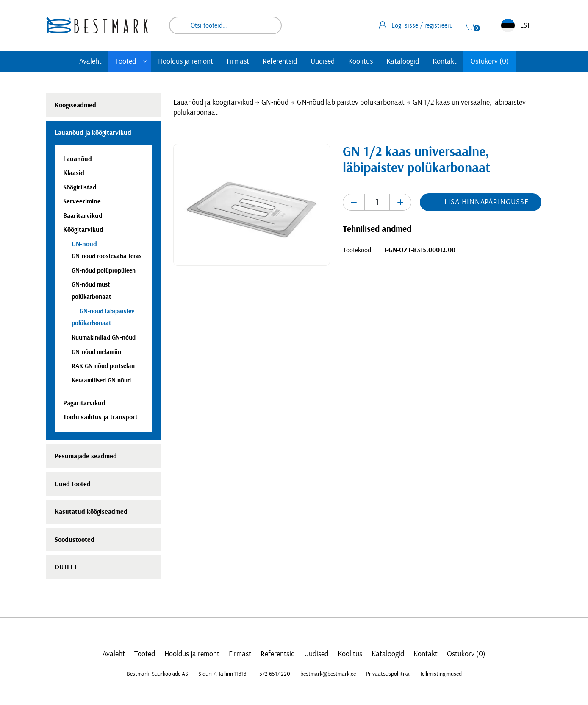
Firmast (238, 61)
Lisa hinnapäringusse (486, 202)
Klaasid (74, 173)
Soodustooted (75, 540)
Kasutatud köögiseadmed (91, 512)
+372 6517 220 (273, 674)
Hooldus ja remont (186, 61)
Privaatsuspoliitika (388, 674)
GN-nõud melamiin (96, 352)
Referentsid (280, 61)
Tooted (126, 61)
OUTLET (66, 567)
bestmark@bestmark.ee (328, 674)
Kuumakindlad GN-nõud (104, 338)
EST (516, 25)
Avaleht (90, 61)
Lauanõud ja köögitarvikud (213, 103)
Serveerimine (82, 201)
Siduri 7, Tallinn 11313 (222, 674)
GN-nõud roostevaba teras (107, 256)
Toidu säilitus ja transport (100, 417)
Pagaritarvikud (84, 403)
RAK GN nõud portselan (103, 366)
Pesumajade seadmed (86, 456)
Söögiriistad (80, 187)
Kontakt (445, 61)
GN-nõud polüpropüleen (104, 271)
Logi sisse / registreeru (416, 25)
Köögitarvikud (83, 230)
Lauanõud (78, 159)
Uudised (323, 61)
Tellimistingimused (441, 674)
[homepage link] (97, 25)
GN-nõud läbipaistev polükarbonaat (351, 103)
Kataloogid (403, 61)
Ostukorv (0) (490, 61)
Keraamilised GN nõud (101, 380)
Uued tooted (73, 484)
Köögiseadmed (75, 105)
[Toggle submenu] (145, 61)
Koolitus (361, 61)
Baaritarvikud (83, 216)
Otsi (269, 25)
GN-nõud (275, 103)
